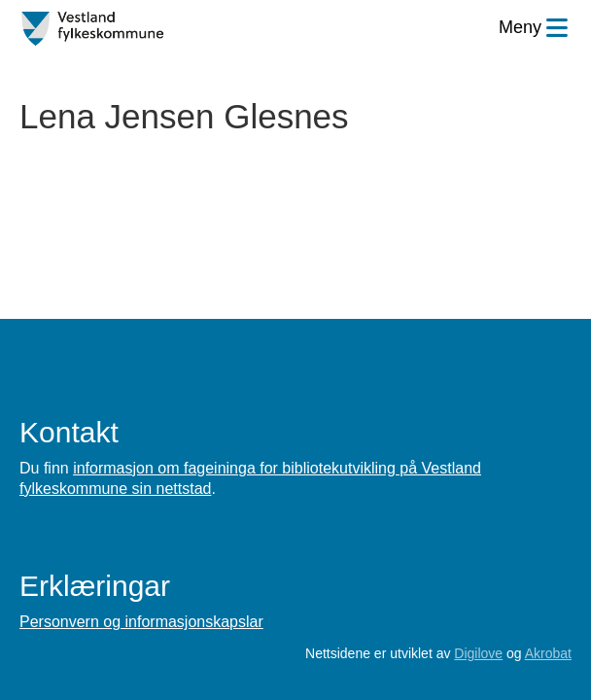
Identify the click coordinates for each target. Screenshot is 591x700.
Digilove (478, 653)
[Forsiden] (93, 29)
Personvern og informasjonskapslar (141, 622)
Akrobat (548, 653)
